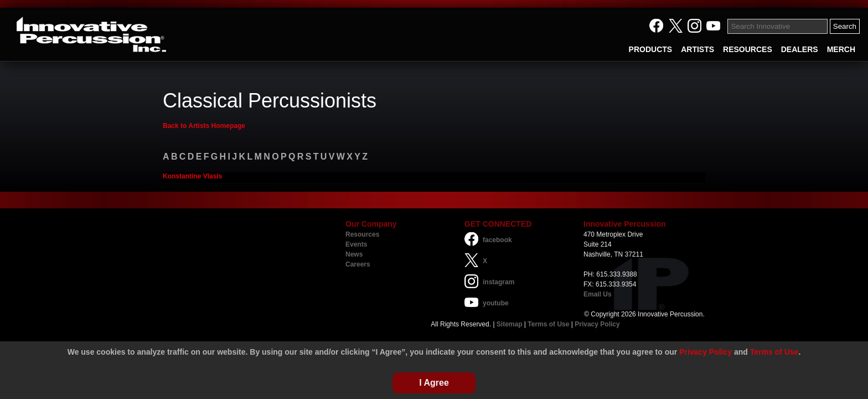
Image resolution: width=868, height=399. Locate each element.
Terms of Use (548, 324)
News (354, 254)
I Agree (434, 383)
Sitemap (510, 324)
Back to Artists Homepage (204, 126)
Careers (358, 264)
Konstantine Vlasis (192, 176)
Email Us (598, 294)
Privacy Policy (597, 324)
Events (356, 244)
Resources (362, 234)
